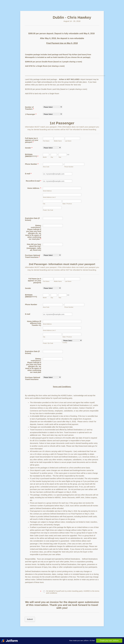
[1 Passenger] (53, 114)
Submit (30, 619)
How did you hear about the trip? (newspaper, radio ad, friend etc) (34, 247)
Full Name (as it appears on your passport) (34, 281)
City (44, 204)
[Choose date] (68, 155)
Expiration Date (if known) (32, 219)
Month (45, 157)
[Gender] (52, 148)
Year (60, 157)
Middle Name (58, 141)
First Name (46, 141)
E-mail (28, 174)
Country (65, 343)
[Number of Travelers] (53, 107)
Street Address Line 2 (49, 197)
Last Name (68, 141)
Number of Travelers (29, 108)
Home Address (34, 188)
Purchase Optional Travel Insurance (33, 256)
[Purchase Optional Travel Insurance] (52, 255)
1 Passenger (31, 114)
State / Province (67, 204)
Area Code (46, 167)
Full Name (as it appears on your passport (32, 140)
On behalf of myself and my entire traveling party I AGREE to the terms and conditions (73, 592)
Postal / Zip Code (48, 210)
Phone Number (32, 164)
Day (52, 157)
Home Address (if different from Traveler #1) (34, 323)
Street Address (47, 191)
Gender (29, 148)
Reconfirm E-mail (33, 181)
